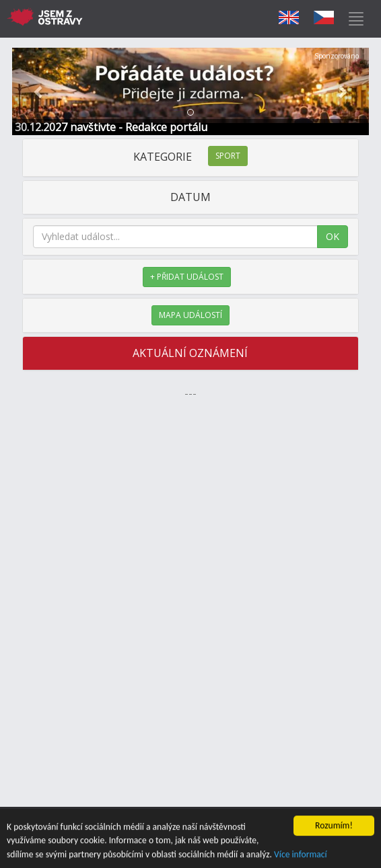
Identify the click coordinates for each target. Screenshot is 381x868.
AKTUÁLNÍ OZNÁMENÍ (190, 353)
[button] (39, 91)
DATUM (190, 197)
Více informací (301, 855)
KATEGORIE (190, 157)
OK (333, 236)
